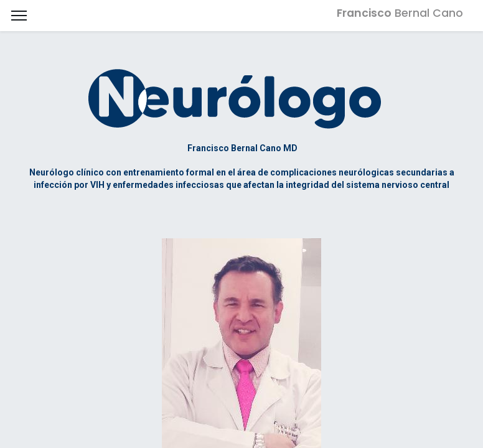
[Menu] (19, 16)
